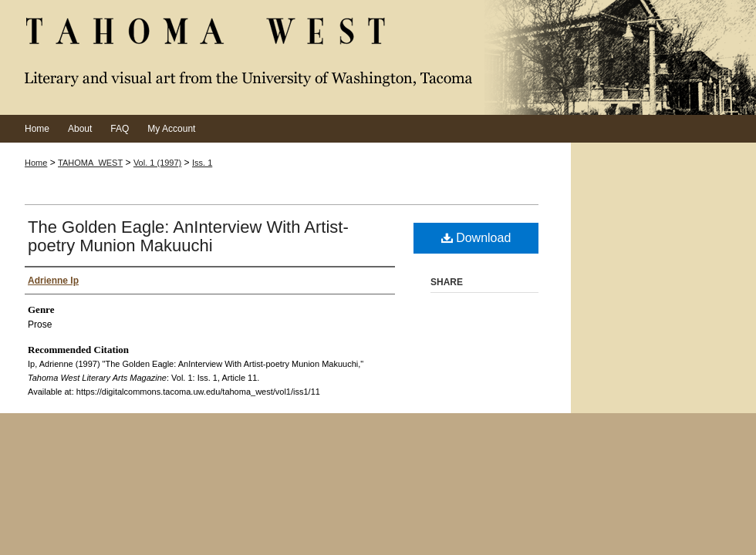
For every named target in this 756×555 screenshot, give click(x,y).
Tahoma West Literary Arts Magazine (378, 57)
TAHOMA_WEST (90, 163)
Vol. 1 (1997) (157, 163)
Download (476, 238)
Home (36, 163)
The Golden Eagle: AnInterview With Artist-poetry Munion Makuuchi (188, 236)
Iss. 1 (202, 163)
